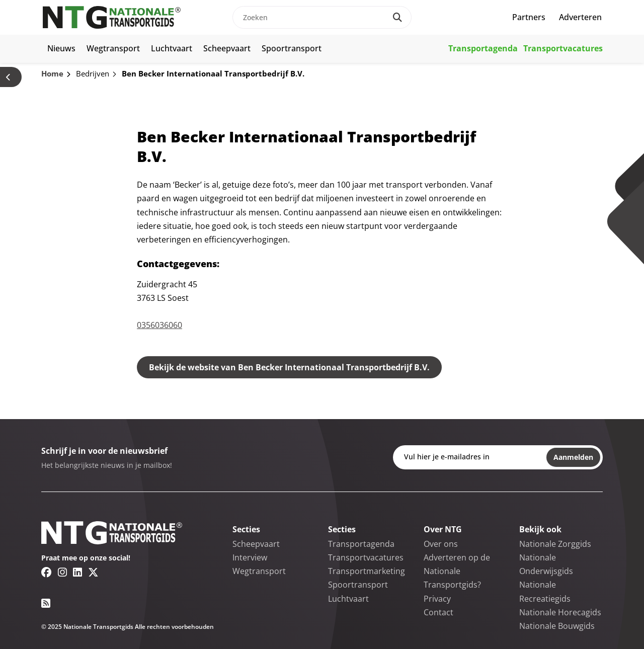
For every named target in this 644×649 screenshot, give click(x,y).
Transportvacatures (563, 48)
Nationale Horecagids (560, 612)
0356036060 (159, 325)
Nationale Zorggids (555, 544)
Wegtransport (113, 48)
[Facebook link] (47, 572)
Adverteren (580, 17)
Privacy (437, 599)
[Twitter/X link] (93, 572)
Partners (529, 17)
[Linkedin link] (77, 572)
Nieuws (61, 48)
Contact (438, 612)
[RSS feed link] (46, 603)
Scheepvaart (227, 48)
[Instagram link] (62, 572)
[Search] (397, 17)
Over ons (441, 544)
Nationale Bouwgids (557, 626)
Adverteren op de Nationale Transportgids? (457, 571)
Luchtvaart (172, 48)
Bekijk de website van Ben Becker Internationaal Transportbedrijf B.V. (289, 367)
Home (52, 73)
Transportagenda (483, 48)
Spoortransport (292, 48)
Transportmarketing (367, 571)
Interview (250, 557)
